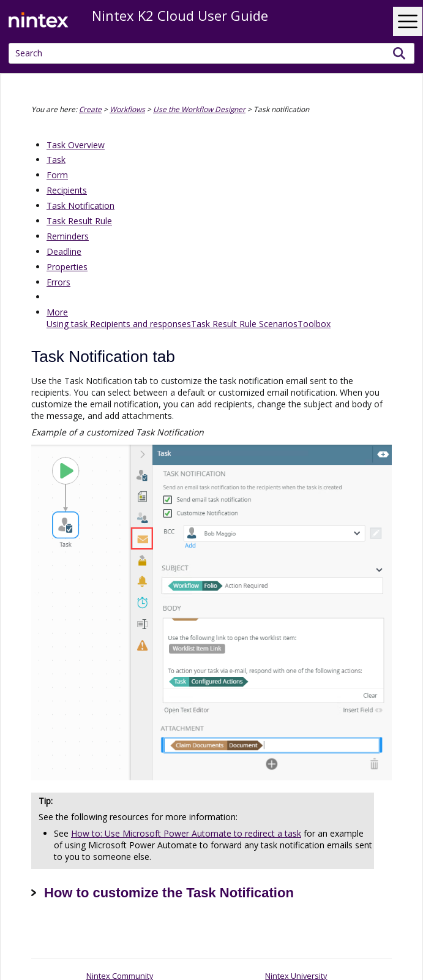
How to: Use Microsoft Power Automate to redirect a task (186, 833)
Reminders (68, 236)
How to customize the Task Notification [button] (163, 893)
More (57, 312)
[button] (399, 53)
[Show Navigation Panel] (408, 21)
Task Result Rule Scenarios (244, 324)
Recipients (67, 190)
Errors (58, 282)
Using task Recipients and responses (119, 324)
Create (90, 109)
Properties (67, 267)
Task (56, 160)
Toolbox (314, 324)
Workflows (127, 109)
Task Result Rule (79, 221)
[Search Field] (211, 53)
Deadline (64, 251)
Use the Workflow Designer (199, 109)
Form (57, 175)
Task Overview (76, 145)
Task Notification (80, 205)
